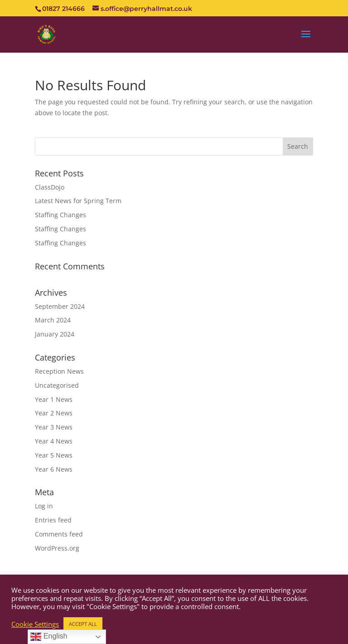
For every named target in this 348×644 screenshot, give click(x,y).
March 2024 (53, 320)
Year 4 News (54, 441)
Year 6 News (54, 469)
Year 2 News (54, 413)
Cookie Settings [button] (35, 624)
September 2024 (60, 306)
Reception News (59, 371)
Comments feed (59, 534)
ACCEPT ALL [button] (83, 624)
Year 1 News (54, 399)
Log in (44, 506)
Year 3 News (54, 427)
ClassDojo (50, 187)
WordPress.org (57, 548)
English (49, 637)
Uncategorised (57, 385)
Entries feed (53, 520)
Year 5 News (54, 455)
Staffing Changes (60, 215)
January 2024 (55, 334)
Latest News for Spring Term (78, 201)
